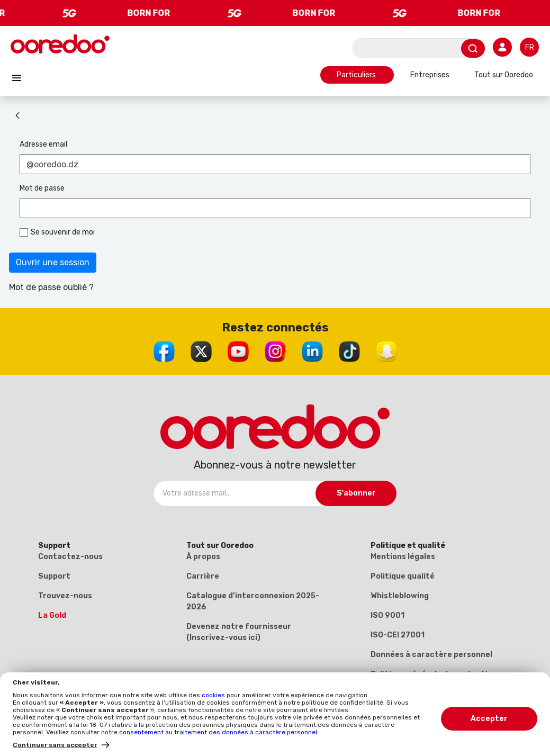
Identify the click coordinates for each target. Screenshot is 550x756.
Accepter (489, 719)
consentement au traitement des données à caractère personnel (218, 732)
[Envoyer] (473, 48)
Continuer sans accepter (55, 745)
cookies (214, 695)
